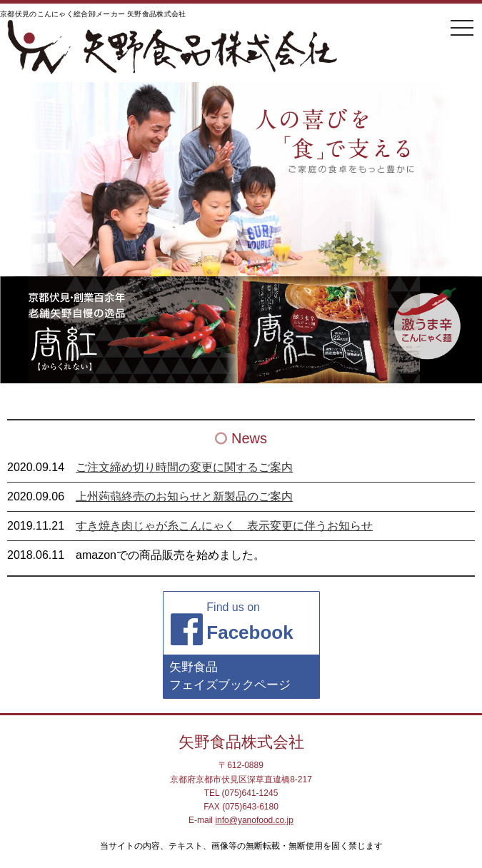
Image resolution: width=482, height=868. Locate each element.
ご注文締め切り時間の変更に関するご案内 (184, 467)
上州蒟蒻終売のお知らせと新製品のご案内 (184, 496)
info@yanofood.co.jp (254, 820)
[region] (241, 330)
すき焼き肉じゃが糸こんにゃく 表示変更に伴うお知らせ (224, 526)
